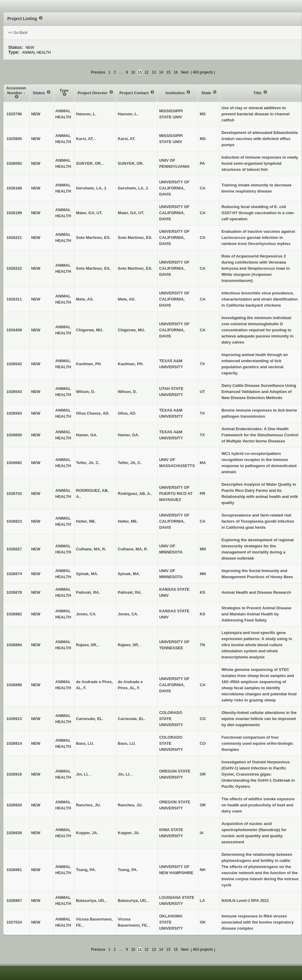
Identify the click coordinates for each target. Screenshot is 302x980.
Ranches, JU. (130, 805)
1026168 (14, 188)
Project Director (93, 93)
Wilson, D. (127, 392)
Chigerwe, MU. (131, 330)
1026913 (14, 719)
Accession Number (16, 90)
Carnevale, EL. (131, 719)
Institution (176, 93)
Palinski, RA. (130, 592)
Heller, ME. (128, 521)
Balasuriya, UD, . (133, 901)
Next (185, 72)
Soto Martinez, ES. (135, 238)
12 (147, 72)
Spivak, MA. (129, 574)
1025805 (14, 139)
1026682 (14, 463)
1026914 (14, 743)
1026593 (14, 413)
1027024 (14, 922)
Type (64, 90)
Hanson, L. (128, 114)
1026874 (14, 574)
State (207, 93)
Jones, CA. (128, 614)
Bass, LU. (127, 743)
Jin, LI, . (125, 774)
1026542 (14, 364)
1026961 (14, 870)
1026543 (14, 392)
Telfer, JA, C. (130, 463)
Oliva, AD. (127, 413)
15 (168, 72)
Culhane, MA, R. (133, 549)
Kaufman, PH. (131, 364)
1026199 (14, 213)
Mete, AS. (127, 299)
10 (133, 72)
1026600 (14, 435)
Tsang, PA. (128, 870)
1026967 (14, 901)
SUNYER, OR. (131, 163)
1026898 (14, 685)
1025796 (14, 114)
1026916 (14, 774)
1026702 (14, 494)
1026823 (14, 521)
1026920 (14, 805)
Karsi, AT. (127, 139)
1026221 (14, 238)
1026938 (14, 833)
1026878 (14, 592)
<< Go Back (18, 33)
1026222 (14, 268)
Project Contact (135, 93)
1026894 (14, 645)
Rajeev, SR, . (129, 645)
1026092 (14, 163)
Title (258, 93)
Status (40, 93)
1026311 (14, 299)
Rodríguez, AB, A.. (135, 494)
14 (161, 72)
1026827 (14, 549)
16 (176, 72)
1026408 (14, 330)
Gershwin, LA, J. (133, 188)
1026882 (14, 614)
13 (154, 72)
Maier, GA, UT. (131, 213)
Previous (98, 72)
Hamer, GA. (128, 435)
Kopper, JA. (129, 833)
